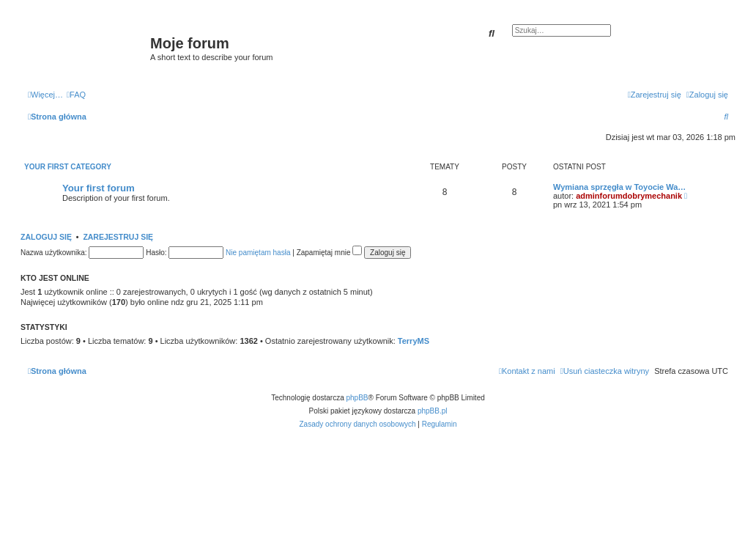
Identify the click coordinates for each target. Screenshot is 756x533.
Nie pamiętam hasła (258, 253)
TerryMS (414, 341)
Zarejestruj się (118, 237)
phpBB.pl (433, 411)
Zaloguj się (46, 237)
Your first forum (99, 188)
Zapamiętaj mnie (330, 253)
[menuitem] (76, 95)
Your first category (68, 167)
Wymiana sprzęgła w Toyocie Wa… (619, 187)
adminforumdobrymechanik (629, 196)
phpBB (357, 398)
